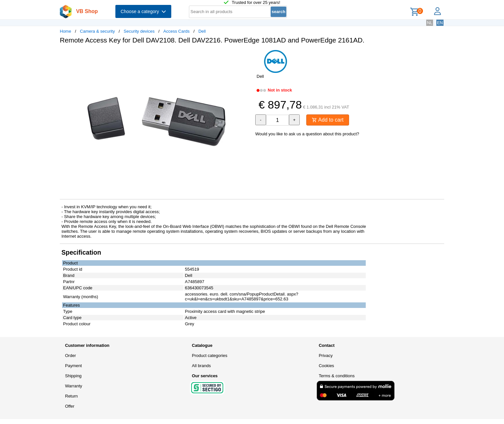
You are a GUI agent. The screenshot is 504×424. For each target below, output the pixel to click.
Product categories (210, 356)
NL (430, 23)
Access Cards (176, 31)
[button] (246, 56)
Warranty (74, 386)
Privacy (326, 356)
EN (440, 23)
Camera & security (98, 31)
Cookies (326, 366)
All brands (201, 366)
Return (71, 396)
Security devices (139, 31)
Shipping (73, 376)
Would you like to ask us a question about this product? (307, 134)
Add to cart (328, 120)
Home (66, 31)
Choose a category (143, 11)
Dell (202, 31)
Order (70, 356)
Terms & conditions (337, 376)
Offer (70, 406)
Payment (73, 366)
